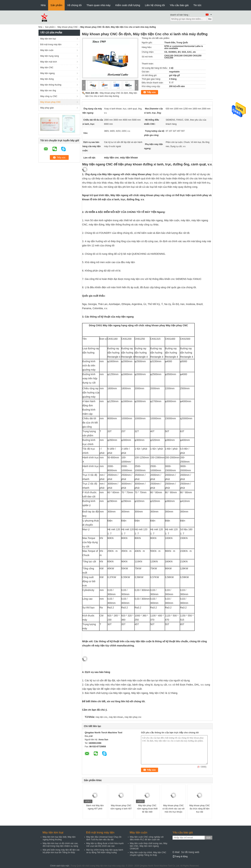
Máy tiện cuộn (47, 50)
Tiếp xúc (151, 92)
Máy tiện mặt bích (49, 62)
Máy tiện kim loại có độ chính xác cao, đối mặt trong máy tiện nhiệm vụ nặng (60, 845)
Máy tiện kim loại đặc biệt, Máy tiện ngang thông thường (59, 838)
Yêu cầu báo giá (179, 5)
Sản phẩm (56, 5)
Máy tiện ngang (47, 73)
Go (210, 19)
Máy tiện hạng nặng (50, 56)
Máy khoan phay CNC (68, 27)
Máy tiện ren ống (48, 91)
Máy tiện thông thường (51, 85)
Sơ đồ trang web (190, 852)
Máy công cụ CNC (49, 96)
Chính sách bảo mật (60, 866)
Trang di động (180, 856)
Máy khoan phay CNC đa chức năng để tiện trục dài (199, 809)
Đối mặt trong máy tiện (51, 44)
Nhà (43, 5)
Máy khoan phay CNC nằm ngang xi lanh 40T (121, 807)
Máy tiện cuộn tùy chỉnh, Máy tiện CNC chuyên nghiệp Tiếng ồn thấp (148, 854)
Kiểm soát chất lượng (128, 5)
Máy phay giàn (47, 108)
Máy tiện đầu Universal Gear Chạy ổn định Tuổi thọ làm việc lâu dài (104, 838)
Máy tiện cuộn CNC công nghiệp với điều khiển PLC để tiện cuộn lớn (147, 838)
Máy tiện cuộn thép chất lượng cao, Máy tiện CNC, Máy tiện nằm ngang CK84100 (149, 846)
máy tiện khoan (116, 717)
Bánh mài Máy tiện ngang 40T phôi (95, 807)
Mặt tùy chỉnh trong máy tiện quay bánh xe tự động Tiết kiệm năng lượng (105, 851)
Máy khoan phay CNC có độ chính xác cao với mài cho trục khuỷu (173, 809)
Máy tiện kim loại (48, 39)
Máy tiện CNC (47, 68)
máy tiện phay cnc (133, 717)
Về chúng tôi (74, 5)
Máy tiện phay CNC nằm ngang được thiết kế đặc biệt (147, 809)
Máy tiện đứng (47, 79)
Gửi (208, 838)
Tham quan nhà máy (98, 5)
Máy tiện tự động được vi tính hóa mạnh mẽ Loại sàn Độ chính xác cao (105, 845)
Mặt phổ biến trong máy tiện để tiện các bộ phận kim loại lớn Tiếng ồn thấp (61, 851)
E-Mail (176, 852)
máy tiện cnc (101, 717)
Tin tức (197, 5)
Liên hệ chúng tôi (155, 5)
